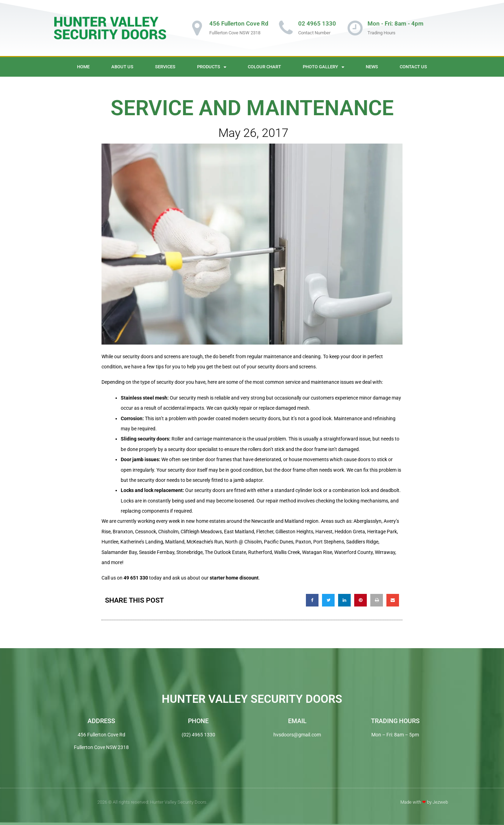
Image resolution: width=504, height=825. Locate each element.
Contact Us (413, 67)
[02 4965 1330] (286, 28)
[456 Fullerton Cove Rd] (197, 28)
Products (212, 67)
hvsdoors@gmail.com (297, 735)
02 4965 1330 (317, 23)
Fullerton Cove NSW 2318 (101, 747)
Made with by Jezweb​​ (424, 802)
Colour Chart (264, 67)
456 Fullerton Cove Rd (239, 23)
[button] (312, 600)
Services (165, 67)
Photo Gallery (323, 67)
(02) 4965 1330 (198, 735)
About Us (122, 67)
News (372, 67)
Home (83, 67)
